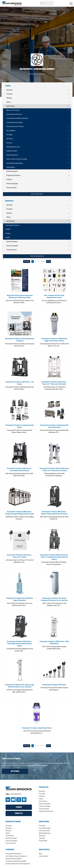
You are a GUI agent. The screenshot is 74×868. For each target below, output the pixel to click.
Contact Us (19, 813)
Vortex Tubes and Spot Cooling (17, 159)
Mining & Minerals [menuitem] (45, 833)
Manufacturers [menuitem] (13, 822)
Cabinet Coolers (12, 151)
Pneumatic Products (12, 225)
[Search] (47, 3)
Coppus (8, 234)
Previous (27, 261)
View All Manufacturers (37, 256)
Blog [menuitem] (40, 854)
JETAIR (8, 229)
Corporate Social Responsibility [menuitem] (16, 861)
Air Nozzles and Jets (13, 147)
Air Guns (9, 143)
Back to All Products (37, 194)
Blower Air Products (13, 110)
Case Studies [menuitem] (43, 856)
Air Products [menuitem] (43, 801)
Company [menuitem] (10, 850)
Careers (19, 807)
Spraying (9, 90)
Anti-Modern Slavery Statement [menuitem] (16, 856)
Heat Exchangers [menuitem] (45, 804)
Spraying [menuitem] (42, 791)
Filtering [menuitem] (42, 796)
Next (48, 261)
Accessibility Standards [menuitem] (13, 854)
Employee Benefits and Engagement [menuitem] (18, 864)
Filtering (9, 98)
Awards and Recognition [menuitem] (14, 859)
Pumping (9, 94)
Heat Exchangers (12, 171)
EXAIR (8, 238)
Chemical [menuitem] (42, 826)
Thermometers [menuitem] (44, 809)
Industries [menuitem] (44, 822)
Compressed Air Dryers (14, 114)
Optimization (11, 167)
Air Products (11, 106)
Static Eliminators (12, 155)
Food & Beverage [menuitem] (45, 828)
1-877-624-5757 (16, 794)
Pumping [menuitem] (42, 794)
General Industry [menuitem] (44, 831)
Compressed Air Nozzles (15, 123)
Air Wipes (10, 135)
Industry (9, 180)
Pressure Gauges (12, 184)
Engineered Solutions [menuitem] (46, 811)
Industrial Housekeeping (15, 163)
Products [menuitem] (44, 787)
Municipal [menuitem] (42, 836)
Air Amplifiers (11, 131)
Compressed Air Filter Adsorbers (17, 118)
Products (33, 74)
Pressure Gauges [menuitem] (45, 806)
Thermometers (11, 188)
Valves (9, 102)
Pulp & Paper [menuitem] (43, 841)
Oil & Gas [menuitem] (42, 838)
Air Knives (10, 139)
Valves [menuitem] (41, 799)
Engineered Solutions (14, 176)
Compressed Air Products (15, 127)
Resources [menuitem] (44, 850)
